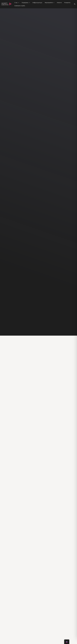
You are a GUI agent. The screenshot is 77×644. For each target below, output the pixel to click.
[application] (18, 3)
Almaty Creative (6, 6)
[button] (75, 4)
